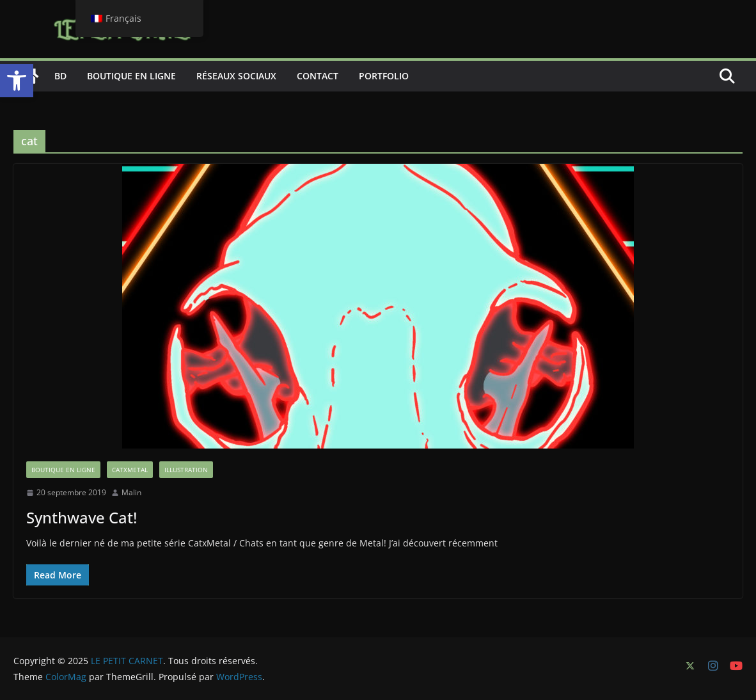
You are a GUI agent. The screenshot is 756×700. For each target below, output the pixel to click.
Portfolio (384, 76)
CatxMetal (130, 470)
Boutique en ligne (131, 76)
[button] (17, 81)
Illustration (186, 470)
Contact (318, 76)
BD (60, 76)
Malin (131, 492)
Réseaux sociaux (236, 76)
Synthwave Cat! (82, 517)
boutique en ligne (63, 470)
